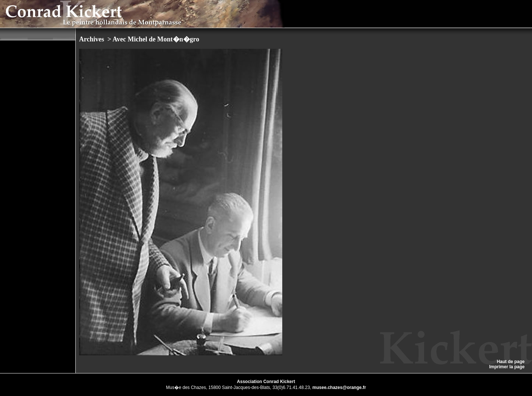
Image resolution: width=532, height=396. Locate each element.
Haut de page (511, 362)
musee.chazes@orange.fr (339, 387)
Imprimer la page (507, 367)
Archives (92, 39)
